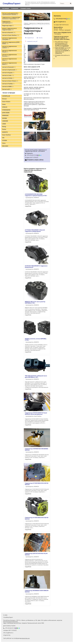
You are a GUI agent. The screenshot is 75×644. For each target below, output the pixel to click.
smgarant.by (7, 635)
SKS (3, 138)
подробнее (28, 206)
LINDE (4, 124)
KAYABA (5, 118)
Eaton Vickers (6, 102)
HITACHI (5, 107)
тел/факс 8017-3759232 (32, 157)
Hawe (4, 104)
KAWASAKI (5, 115)
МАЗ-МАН (5, 146)
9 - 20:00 (60, 29)
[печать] (40, 38)
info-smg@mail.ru (61, 22)
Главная (26, 23)
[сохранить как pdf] (31, 41)
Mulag (4, 127)
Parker (4, 129)
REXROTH (5, 132)
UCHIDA (5, 140)
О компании (15, 8)
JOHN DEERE (6, 113)
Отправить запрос (26, 8)
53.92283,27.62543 (10, 626)
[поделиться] (29, 38)
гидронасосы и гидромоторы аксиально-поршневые (35, 170)
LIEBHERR (5, 121)
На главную (6, 8)
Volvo (4, 143)
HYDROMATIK (6, 110)
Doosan (4, 99)
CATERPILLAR (6, 96)
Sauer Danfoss (6, 135)
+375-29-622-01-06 (33, 155)
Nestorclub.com (26, 638)
